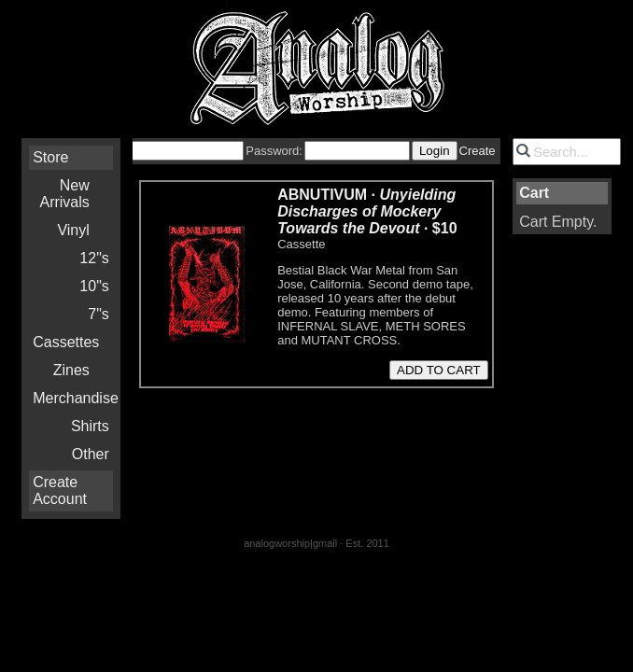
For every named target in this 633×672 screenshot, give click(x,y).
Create (478, 151)
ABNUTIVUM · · (367, 211)
